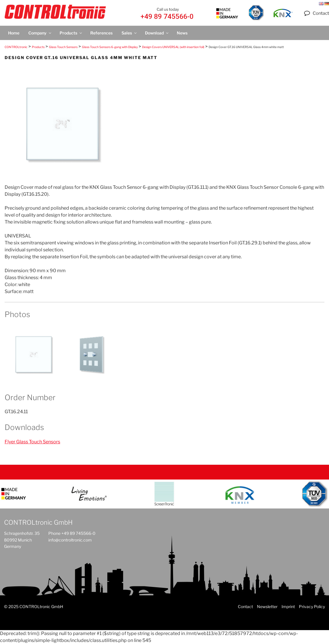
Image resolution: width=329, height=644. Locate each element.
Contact (245, 607)
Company (40, 33)
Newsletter (267, 607)
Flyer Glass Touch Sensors (32, 442)
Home (14, 33)
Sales (129, 33)
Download (157, 33)
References (101, 33)
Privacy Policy (312, 607)
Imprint (288, 607)
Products (71, 33)
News (182, 33)
